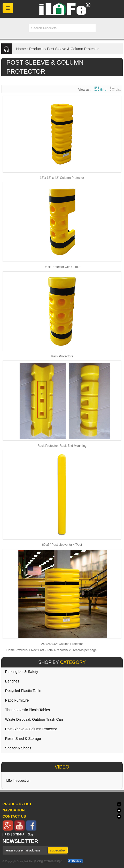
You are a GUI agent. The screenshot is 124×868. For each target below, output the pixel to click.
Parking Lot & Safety (22, 672)
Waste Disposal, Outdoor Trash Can (34, 719)
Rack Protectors (62, 356)
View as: (84, 90)
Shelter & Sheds (18, 748)
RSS (7, 835)
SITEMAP (19, 835)
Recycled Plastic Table (23, 691)
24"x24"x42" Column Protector (62, 644)
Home (21, 49)
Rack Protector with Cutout (62, 267)
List (115, 90)
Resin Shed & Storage (23, 739)
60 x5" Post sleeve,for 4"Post (62, 545)
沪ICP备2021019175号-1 (48, 861)
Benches (12, 681)
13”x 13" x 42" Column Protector (62, 178)
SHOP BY (62, 662)
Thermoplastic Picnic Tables (28, 710)
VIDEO (62, 767)
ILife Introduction (18, 781)
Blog (30, 835)
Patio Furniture (17, 700)
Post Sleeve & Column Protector (73, 49)
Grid (100, 90)
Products (36, 49)
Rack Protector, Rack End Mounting (62, 446)
